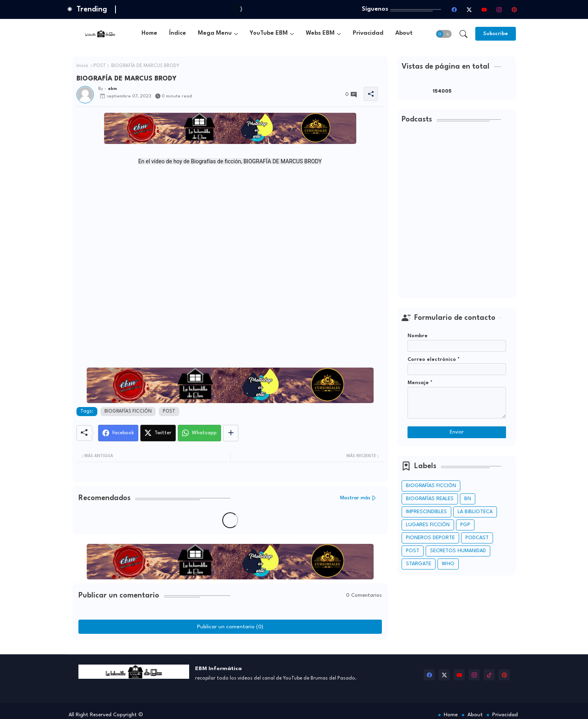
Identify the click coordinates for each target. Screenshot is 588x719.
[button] (444, 34)
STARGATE (419, 564)
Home (149, 33)
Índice (178, 33)
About (404, 33)
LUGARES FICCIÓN (428, 525)
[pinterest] (514, 9)
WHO (448, 564)
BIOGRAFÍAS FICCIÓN (128, 411)
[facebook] (454, 9)
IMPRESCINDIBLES (426, 512)
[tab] (149, 34)
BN (468, 499)
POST (100, 66)
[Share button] (231, 433)
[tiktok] (489, 675)
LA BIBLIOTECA (475, 512)
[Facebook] (118, 433)
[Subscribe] (496, 34)
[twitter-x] (469, 9)
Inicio (82, 66)
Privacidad (368, 33)
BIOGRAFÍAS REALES (430, 499)
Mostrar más (355, 498)
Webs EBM (320, 33)
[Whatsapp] (199, 433)
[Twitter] (158, 433)
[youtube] (484, 9)
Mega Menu (215, 33)
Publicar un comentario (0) (230, 627)
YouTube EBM (269, 33)
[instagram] (499, 9)
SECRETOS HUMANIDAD (458, 551)
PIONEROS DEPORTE (430, 538)
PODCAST (477, 538)
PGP (465, 525)
